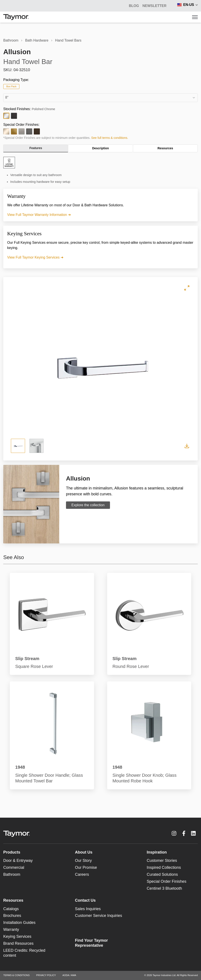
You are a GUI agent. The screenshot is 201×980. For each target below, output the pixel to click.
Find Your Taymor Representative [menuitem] (91, 943)
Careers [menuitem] (82, 874)
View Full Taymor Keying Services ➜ (35, 257)
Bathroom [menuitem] (12, 874)
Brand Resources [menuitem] (18, 943)
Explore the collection (88, 505)
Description (100, 148)
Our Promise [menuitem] (86, 867)
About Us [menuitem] (84, 852)
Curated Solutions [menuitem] (162, 874)
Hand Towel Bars (68, 40)
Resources (165, 148)
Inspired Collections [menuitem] (164, 867)
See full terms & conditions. (110, 138)
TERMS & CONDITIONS (16, 975)
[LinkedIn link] (193, 833)
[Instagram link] (174, 833)
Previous (25, 365)
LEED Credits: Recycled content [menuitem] (24, 953)
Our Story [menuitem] (83, 861)
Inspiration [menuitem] (157, 852)
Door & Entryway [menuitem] (18, 861)
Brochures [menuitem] (12, 916)
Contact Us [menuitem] (85, 900)
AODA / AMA (69, 975)
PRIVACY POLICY (46, 975)
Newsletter (154, 6)
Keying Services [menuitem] (17, 936)
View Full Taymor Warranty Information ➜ (39, 215)
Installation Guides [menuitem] (19, 923)
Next (176, 365)
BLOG (134, 6)
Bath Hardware (37, 40)
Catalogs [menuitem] (11, 909)
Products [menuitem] (12, 852)
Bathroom (11, 40)
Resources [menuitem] (13, 900)
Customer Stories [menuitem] (162, 861)
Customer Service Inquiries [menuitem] (98, 916)
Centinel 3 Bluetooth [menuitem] (164, 888)
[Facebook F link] (184, 833)
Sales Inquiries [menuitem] (88, 909)
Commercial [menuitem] (14, 867)
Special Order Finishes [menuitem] (167, 881)
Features (36, 148)
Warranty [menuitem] (11, 930)
